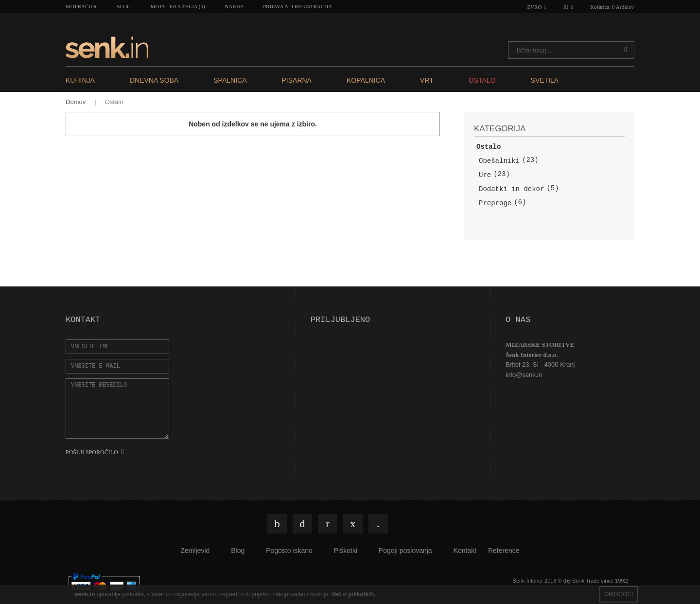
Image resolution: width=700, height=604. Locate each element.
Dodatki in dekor (511, 189)
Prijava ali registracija (297, 6)
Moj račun (81, 6)
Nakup (234, 6)
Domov (76, 102)
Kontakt (465, 551)
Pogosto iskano (289, 551)
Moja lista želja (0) (178, 6)
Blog (123, 6)
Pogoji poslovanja (405, 551)
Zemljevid (195, 551)
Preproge (495, 203)
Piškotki (346, 551)
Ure (485, 175)
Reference (504, 551)
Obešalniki (499, 161)
